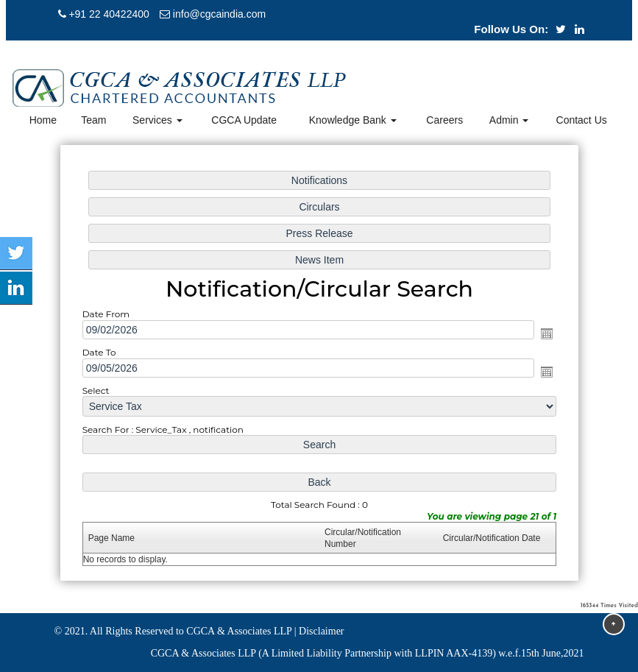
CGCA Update (244, 120)
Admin (509, 120)
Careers (444, 120)
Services (157, 120)
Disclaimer (321, 631)
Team (93, 120)
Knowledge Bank (353, 120)
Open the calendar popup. (545, 333)
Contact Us (582, 120)
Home (43, 120)
